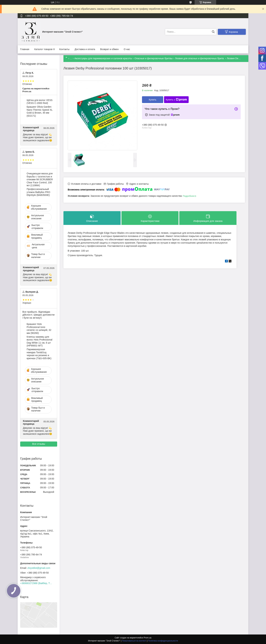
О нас (127, 49)
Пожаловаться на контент (134, 641)
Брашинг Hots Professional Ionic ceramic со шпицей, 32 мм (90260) (39, 329)
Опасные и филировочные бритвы (154, 58)
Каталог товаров (43, 49)
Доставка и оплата (85, 49)
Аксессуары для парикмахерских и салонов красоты (103, 58)
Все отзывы (39, 444)
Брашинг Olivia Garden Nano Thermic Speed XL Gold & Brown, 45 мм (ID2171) (40, 111)
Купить (153, 100)
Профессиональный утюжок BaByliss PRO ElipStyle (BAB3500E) (38, 192)
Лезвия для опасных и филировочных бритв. (200, 58)
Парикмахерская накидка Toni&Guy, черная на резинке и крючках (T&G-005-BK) (39, 354)
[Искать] (213, 32)
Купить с (176, 100)
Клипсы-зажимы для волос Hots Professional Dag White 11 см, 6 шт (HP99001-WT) (39, 341)
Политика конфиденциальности (163, 641)
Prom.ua (148, 638)
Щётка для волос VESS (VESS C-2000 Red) (40, 102)
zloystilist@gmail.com (39, 568)
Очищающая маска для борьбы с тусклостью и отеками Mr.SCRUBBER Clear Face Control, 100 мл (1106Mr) (40, 179)
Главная (25, 49)
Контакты (64, 49)
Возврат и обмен (109, 49)
